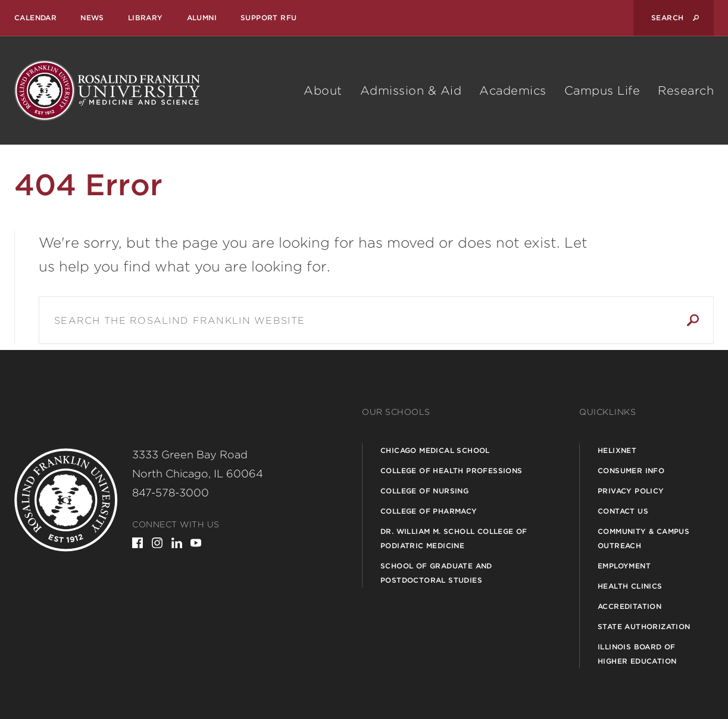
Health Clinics (630, 586)
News (92, 18)
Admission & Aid (411, 90)
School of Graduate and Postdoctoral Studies (436, 573)
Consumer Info (631, 471)
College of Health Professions (452, 471)
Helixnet (617, 450)
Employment (624, 566)
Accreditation (629, 606)
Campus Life (602, 90)
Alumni (202, 18)
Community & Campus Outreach (643, 538)
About (323, 90)
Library (146, 18)
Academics (513, 90)
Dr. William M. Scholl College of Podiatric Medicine (454, 538)
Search (693, 320)
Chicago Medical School (435, 450)
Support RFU (268, 18)
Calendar (35, 18)
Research (686, 90)
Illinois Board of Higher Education (637, 654)
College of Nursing (424, 491)
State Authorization (644, 626)
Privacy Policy (631, 491)
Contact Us (623, 511)
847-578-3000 (171, 493)
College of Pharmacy (429, 511)
